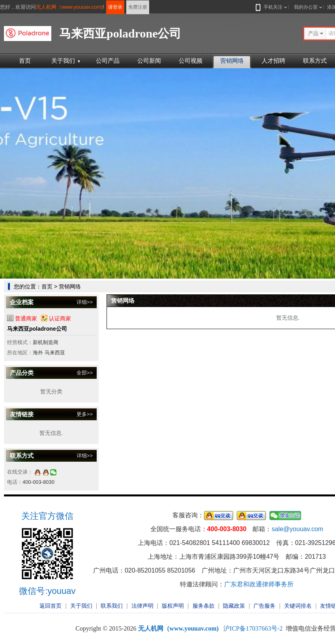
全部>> (85, 373)
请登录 (115, 7)
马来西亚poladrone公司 (37, 329)
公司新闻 (149, 61)
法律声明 (142, 606)
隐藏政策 (234, 606)
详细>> (85, 302)
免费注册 (138, 7)
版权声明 (173, 606)
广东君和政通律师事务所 (259, 584)
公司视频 (191, 61)
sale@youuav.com (297, 529)
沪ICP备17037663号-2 (253, 628)
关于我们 (66, 61)
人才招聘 (273, 61)
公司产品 (108, 61)
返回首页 (51, 606)
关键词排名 (298, 606)
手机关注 (271, 7)
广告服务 (264, 606)
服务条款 (204, 606)
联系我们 (112, 606)
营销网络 (232, 61)
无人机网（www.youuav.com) (69, 7)
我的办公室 (306, 7)
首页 (25, 61)
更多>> (85, 414)
